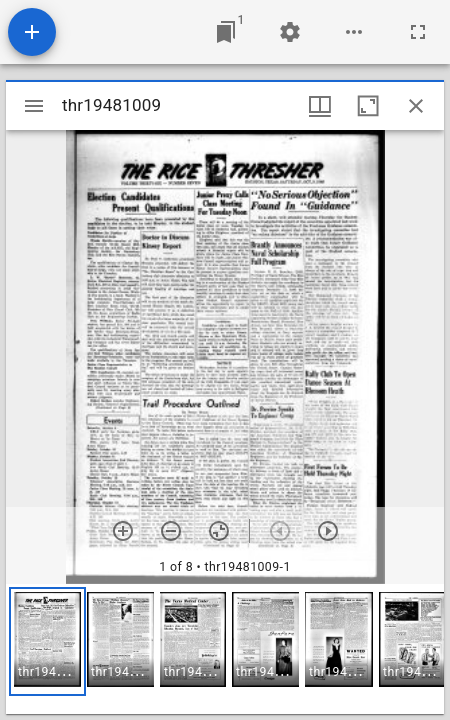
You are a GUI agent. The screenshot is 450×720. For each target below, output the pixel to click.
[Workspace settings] (290, 32)
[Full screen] (418, 32)
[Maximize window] (368, 106)
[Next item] (328, 531)
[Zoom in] (123, 531)
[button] (47, 641)
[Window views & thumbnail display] (320, 106)
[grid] (225, 649)
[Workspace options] (354, 32)
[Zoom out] (171, 531)
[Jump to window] (226, 32)
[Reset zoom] (219, 531)
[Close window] (416, 106)
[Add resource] (32, 32)
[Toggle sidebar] (34, 106)
